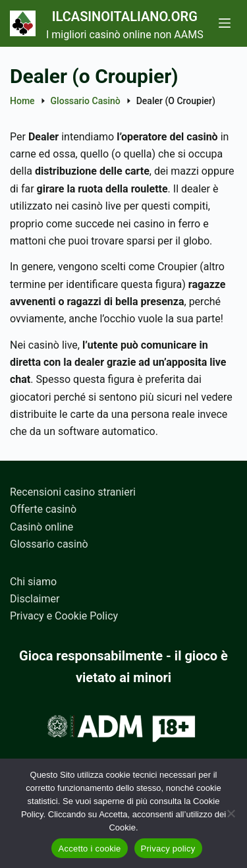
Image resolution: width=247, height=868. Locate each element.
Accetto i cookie (89, 849)
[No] (231, 813)
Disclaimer (35, 599)
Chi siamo (33, 582)
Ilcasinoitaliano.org (125, 16)
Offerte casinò (43, 509)
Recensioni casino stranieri (73, 492)
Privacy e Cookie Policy (64, 616)
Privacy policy (168, 849)
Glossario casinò (49, 544)
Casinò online (41, 527)
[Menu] (225, 23)
